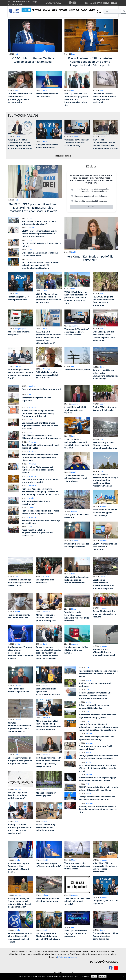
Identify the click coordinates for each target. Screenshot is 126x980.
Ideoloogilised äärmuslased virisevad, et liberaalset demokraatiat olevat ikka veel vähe (98, 809)
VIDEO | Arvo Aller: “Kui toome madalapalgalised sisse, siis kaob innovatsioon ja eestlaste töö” (76, 99)
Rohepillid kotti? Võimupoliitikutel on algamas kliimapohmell (104, 652)
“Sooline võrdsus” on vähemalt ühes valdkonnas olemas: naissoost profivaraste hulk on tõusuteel (96, 696)
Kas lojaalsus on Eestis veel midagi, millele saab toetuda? (77, 901)
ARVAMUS (37, 10)
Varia (88, 784)
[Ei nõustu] (123, 977)
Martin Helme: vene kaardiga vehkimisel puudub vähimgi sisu (46, 618)
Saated (17, 137)
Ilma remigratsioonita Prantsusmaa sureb (42, 389)
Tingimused (103, 976)
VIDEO (92, 10)
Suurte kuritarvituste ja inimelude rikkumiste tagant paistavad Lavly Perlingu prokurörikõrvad (38, 413)
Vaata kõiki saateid (63, 156)
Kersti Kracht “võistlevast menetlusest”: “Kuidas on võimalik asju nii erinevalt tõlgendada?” (41, 457)
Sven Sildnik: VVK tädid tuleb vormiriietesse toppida (75, 410)
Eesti (16, 54)
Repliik (74, 252)
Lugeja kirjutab (20, 329)
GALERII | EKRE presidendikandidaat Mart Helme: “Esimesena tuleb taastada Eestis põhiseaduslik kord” (48, 337)
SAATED (47, 10)
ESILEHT (26, 10)
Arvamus (75, 137)
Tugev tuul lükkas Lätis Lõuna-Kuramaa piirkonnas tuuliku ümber (77, 866)
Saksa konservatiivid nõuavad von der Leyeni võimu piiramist (76, 478)
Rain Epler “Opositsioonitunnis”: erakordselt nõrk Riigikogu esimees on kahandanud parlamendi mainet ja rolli (40, 492)
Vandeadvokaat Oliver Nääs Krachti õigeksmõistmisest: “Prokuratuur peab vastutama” (40, 426)
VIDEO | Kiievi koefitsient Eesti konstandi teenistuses (105, 547)
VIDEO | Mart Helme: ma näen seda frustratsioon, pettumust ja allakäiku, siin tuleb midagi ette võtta (76, 298)
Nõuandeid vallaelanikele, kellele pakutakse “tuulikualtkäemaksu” (77, 580)
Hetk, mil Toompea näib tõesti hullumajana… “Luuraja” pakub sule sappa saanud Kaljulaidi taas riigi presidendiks (98, 727)
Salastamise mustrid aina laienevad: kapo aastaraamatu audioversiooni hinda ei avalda (98, 674)
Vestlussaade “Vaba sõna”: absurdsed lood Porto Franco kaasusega (77, 143)
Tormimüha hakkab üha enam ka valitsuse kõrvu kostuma (104, 614)
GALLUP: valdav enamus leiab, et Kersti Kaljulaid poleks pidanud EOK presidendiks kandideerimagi (40, 265)
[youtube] (74, 3)
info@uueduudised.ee (107, 3)
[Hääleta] (91, 207)
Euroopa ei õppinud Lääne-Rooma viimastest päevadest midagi (105, 936)
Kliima (102, 367)
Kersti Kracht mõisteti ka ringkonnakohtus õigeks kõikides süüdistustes (38, 533)
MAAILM (63, 10)
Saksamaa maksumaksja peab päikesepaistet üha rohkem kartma (19, 583)
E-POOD (99, 11)
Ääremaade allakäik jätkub (77, 370)
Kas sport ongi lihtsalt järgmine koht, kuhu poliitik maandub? (18, 795)
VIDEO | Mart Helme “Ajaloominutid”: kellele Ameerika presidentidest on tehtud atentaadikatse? (39, 234)
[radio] (91, 190)
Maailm (103, 137)
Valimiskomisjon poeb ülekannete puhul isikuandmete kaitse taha (105, 445)
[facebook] (71, 3)
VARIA (84, 10)
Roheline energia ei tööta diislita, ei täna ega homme (76, 650)
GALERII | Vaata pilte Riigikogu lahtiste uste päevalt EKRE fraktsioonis (48, 936)
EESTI (55, 10)
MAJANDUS (74, 10)
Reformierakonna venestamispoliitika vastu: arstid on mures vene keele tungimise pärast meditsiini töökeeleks (49, 653)
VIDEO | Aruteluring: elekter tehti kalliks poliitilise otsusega (46, 827)
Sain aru (94, 976)
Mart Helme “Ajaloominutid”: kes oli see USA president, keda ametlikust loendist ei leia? (98, 768)
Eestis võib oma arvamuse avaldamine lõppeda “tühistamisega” (105, 512)
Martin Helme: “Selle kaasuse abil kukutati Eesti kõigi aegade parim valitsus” (38, 470)
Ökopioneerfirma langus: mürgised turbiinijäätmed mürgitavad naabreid (20, 761)
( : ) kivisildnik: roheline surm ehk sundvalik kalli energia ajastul (48, 375)
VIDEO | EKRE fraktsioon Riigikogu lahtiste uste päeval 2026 (76, 933)
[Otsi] (112, 11)
